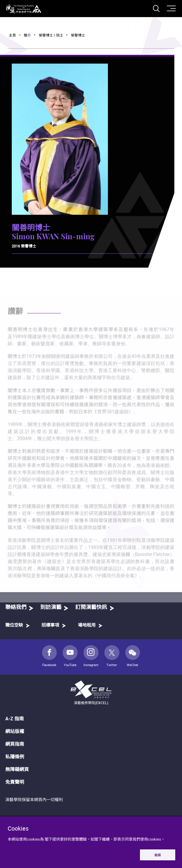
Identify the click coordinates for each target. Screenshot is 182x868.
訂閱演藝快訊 (91, 607)
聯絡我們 (16, 607)
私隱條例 (15, 757)
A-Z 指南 (15, 719)
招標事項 (50, 625)
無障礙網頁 (17, 769)
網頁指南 (15, 744)
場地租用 (87, 625)
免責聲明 (15, 782)
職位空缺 (14, 625)
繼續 (158, 855)
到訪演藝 (51, 607)
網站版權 (15, 731)
